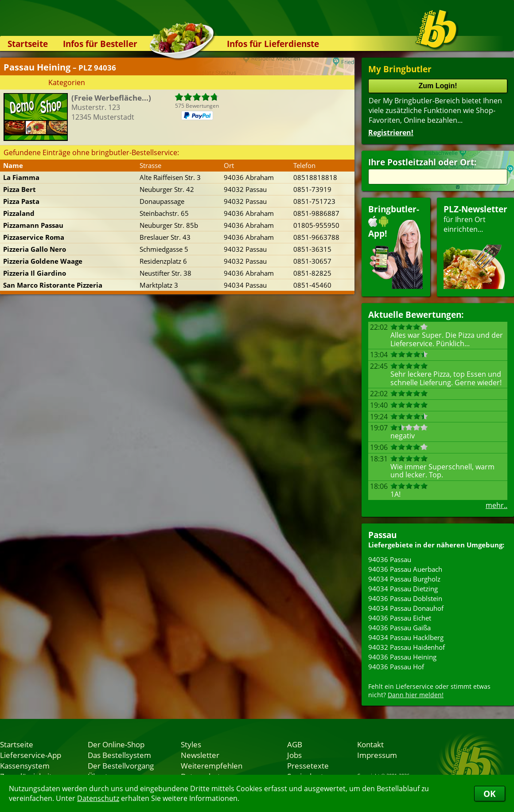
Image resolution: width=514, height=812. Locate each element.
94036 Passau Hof (396, 667)
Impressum (377, 755)
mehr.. (496, 505)
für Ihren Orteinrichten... (475, 246)
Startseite (28, 44)
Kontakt (370, 744)
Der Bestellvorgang (121, 765)
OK (490, 794)
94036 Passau (390, 559)
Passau (382, 535)
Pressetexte (308, 765)
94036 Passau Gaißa (399, 628)
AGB (295, 744)
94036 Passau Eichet (400, 618)
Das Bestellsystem (119, 755)
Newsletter (200, 755)
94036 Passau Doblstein (405, 598)
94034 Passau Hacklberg (406, 637)
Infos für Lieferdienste (273, 44)
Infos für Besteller (100, 44)
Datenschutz (98, 798)
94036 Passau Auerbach (405, 569)
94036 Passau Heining (402, 657)
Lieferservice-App (31, 755)
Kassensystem (25, 765)
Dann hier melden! (416, 695)
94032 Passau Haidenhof (407, 647)
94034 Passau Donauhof (406, 608)
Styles (191, 744)
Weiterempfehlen (212, 765)
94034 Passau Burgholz (404, 579)
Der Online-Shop (116, 744)
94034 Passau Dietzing (403, 589)
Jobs (294, 755)
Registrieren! (391, 133)
